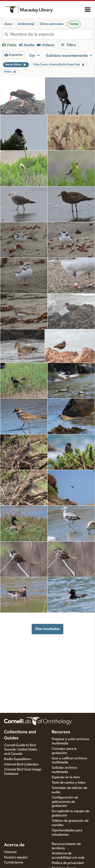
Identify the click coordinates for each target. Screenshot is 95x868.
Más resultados (48, 629)
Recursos (61, 732)
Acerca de (14, 845)
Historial (10, 852)
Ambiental (26, 24)
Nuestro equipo (16, 857)
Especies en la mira (66, 777)
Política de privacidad (68, 863)
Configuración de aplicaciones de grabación (65, 802)
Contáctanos (14, 862)
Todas (74, 24)
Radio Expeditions (18, 759)
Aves (8, 24)
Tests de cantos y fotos (69, 783)
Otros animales (52, 24)
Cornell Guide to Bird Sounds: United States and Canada (21, 749)
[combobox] (52, 34)
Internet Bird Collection (21, 764)
